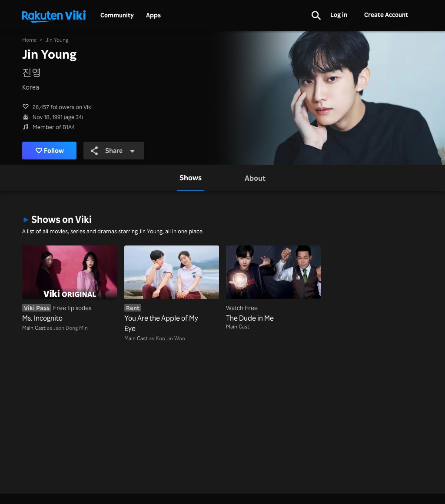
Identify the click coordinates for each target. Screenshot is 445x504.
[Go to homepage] (54, 16)
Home (29, 40)
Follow (50, 150)
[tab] (191, 178)
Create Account (386, 15)
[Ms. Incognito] (70, 284)
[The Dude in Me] (273, 284)
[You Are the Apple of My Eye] (172, 289)
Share (113, 150)
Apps (153, 15)
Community (117, 15)
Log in (339, 15)
